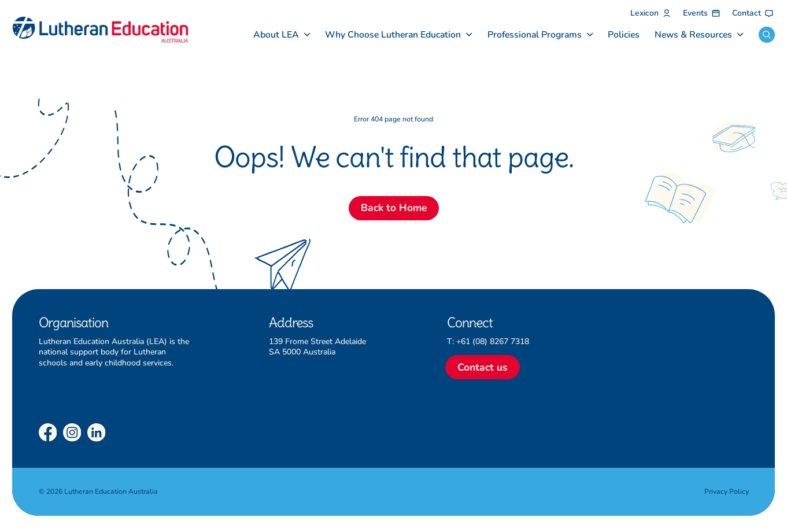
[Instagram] (72, 433)
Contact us (483, 367)
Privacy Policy (727, 492)
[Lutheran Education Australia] (100, 30)
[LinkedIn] (97, 433)
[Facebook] (48, 433)
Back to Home (394, 208)
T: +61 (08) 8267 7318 (488, 341)
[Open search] (767, 35)
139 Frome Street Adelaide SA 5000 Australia (317, 347)
